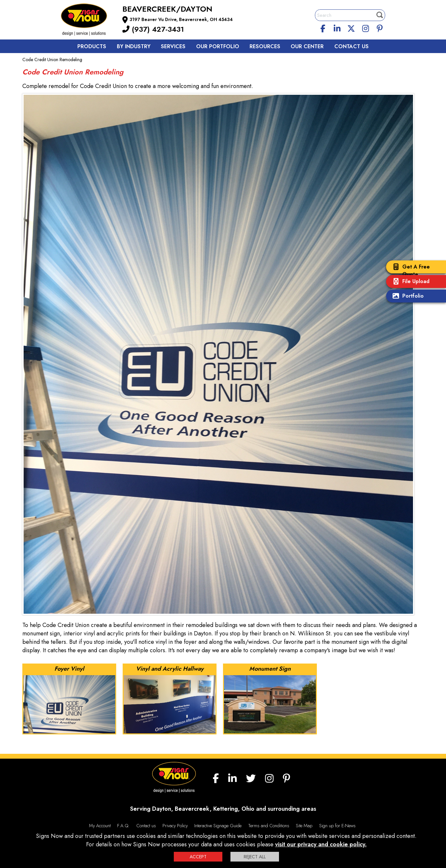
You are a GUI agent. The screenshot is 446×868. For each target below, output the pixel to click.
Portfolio (407, 297)
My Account (100, 826)
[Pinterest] (380, 27)
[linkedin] (337, 27)
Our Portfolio (218, 46)
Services (173, 46)
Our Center (307, 46)
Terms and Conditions (269, 826)
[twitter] (351, 27)
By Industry (134, 46)
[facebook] (323, 27)
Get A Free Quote (410, 270)
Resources (265, 46)
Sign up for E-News (337, 826)
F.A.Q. (123, 826)
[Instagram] (365, 27)
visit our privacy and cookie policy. (321, 844)
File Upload (409, 282)
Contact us (351, 46)
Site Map (304, 826)
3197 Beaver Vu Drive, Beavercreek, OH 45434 (181, 19)
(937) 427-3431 (153, 29)
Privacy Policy (175, 826)
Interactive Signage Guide (218, 826)
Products (92, 46)
